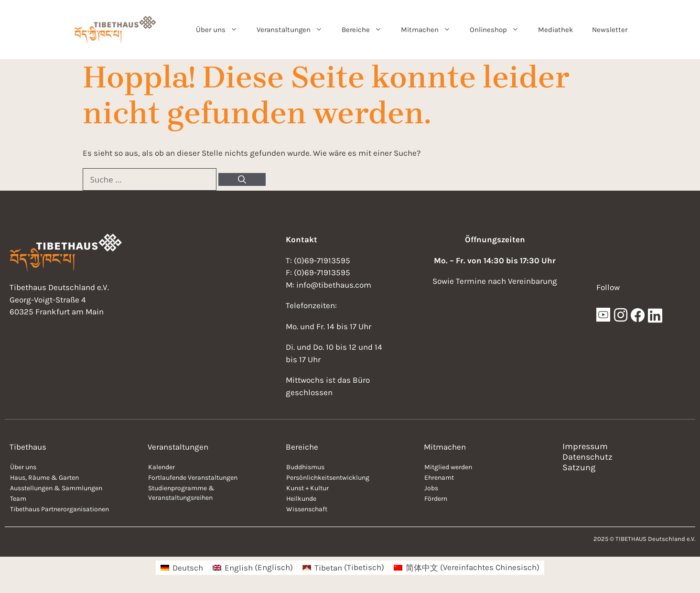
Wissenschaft (307, 509)
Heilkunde (301, 499)
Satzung (579, 467)
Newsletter (610, 30)
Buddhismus (305, 467)
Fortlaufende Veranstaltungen (193, 478)
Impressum (585, 446)
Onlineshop (499, 30)
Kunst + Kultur (307, 488)
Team (18, 499)
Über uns (221, 30)
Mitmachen (431, 30)
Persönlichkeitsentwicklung (328, 478)
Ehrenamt (439, 478)
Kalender (162, 467)
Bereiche (366, 30)
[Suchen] (242, 180)
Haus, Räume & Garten (44, 478)
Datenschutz (587, 457)
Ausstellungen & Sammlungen (56, 488)
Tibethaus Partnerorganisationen (59, 509)
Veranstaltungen (294, 30)
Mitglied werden (448, 467)
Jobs (431, 488)
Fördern (436, 499)
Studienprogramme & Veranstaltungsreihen (181, 493)
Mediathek (555, 30)
